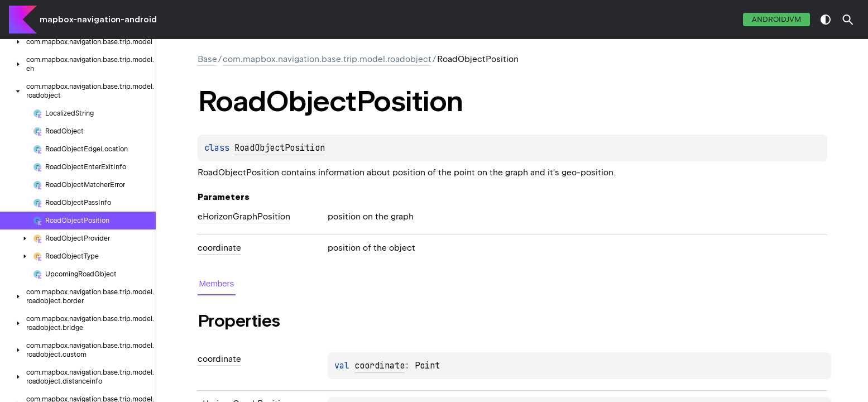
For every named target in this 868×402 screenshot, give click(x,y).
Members (217, 283)
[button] (848, 20)
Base (207, 59)
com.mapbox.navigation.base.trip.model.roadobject (327, 59)
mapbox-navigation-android (98, 20)
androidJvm (776, 19)
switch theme (826, 20)
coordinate (380, 366)
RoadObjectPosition (280, 148)
